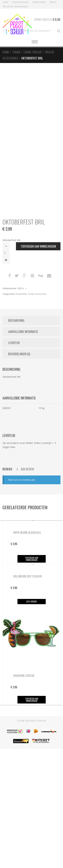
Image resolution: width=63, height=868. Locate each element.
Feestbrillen (21, 294)
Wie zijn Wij (8, 7)
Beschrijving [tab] (16, 320)
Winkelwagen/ (47, 19)
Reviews (8, 469)
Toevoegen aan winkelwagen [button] (32, 559)
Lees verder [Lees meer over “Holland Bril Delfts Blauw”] (32, 601)
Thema (16, 52)
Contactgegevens (20, 2)
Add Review (27, 469)
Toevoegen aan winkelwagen (38, 246)
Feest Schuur (38, 721)
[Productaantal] (6, 253)
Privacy (53, 2)
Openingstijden (21, 7)
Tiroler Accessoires (37, 294)
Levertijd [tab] (14, 343)
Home (5, 2)
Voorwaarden (39, 2)
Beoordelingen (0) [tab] (19, 354)
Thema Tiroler (32, 52)
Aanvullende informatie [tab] (23, 332)
